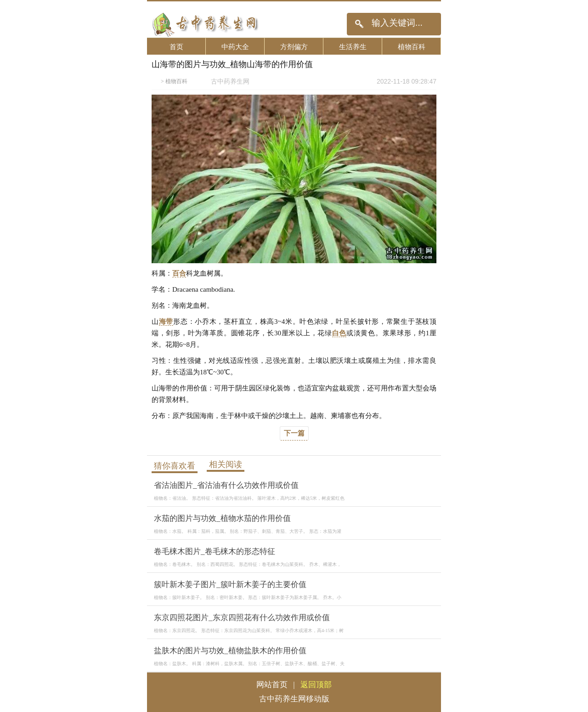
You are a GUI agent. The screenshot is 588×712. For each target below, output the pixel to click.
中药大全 (235, 47)
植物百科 (412, 47)
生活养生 (353, 47)
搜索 (359, 24)
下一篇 (294, 433)
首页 (176, 47)
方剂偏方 (294, 47)
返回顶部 (316, 685)
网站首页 (272, 685)
